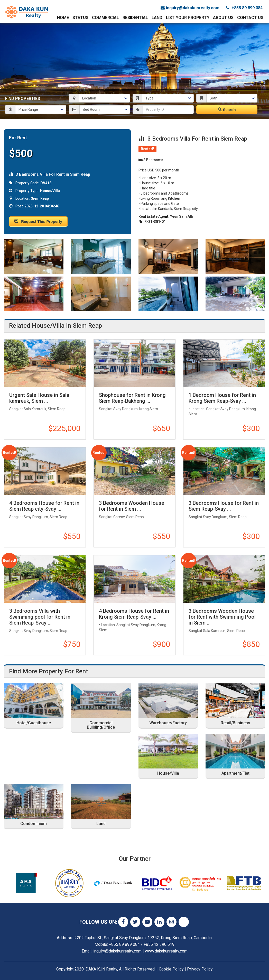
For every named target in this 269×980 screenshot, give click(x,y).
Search (227, 110)
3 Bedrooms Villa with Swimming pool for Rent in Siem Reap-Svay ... (40, 617)
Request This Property (38, 221)
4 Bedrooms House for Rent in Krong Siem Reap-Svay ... (134, 614)
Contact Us (250, 18)
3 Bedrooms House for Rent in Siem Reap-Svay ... (224, 506)
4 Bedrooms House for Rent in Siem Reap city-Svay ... (44, 506)
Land (157, 18)
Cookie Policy (171, 969)
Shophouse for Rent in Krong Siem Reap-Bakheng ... (132, 398)
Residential (135, 18)
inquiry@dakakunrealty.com (190, 8)
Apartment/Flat (235, 773)
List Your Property (188, 18)
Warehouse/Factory (168, 723)
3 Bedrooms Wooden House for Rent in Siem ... (132, 506)
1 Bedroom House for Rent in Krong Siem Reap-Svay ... (222, 398)
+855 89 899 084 (244, 8)
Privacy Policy (200, 969)
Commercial (105, 18)
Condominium (34, 824)
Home (63, 18)
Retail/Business (235, 723)
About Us (223, 18)
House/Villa (168, 773)
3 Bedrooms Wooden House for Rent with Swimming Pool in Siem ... (222, 617)
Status (80, 18)
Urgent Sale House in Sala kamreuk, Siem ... (39, 398)
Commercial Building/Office (101, 725)
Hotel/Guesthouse (34, 723)
